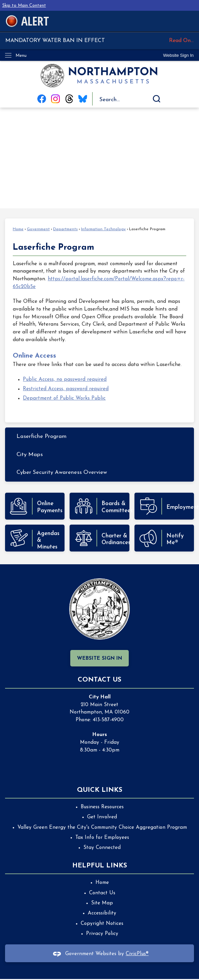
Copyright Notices (102, 924)
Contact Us (102, 893)
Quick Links (100, 790)
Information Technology (103, 229)
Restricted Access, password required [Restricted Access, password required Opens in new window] (66, 389)
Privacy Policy (102, 934)
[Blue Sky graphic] (83, 99)
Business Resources (102, 807)
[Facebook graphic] (42, 99)
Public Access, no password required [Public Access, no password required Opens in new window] (65, 380)
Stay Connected (102, 848)
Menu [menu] (21, 56)
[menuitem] (99, 436)
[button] (157, 99)
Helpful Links (100, 866)
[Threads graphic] (69, 99)
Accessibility (102, 913)
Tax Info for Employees (102, 838)
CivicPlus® (137, 954)
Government (38, 229)
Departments (65, 229)
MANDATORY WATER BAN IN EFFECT (99, 41)
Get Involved (102, 817)
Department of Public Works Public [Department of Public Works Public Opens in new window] (64, 398)
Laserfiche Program (42, 436)
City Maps (30, 455)
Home (18, 229)
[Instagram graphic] (55, 99)
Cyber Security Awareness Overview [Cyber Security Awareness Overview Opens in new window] (62, 472)
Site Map (102, 903)
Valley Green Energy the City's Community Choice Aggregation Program (102, 828)
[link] (178, 55)
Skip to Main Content (24, 6)
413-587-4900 (108, 720)
